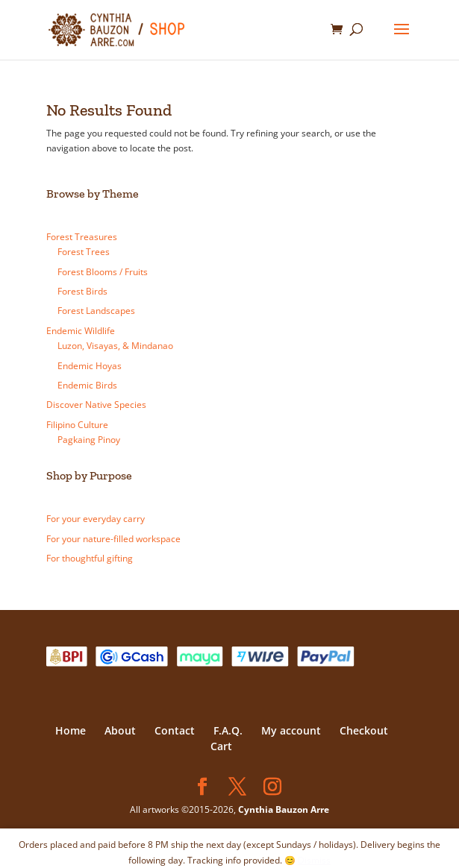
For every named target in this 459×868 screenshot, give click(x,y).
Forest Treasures (82, 237)
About (120, 730)
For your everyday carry (96, 519)
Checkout (364, 730)
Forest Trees (84, 252)
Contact (175, 730)
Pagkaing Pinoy (89, 440)
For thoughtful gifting (90, 558)
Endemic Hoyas (90, 366)
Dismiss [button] (314, 860)
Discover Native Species (96, 405)
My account (291, 730)
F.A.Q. (228, 730)
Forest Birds (82, 291)
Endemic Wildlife (81, 331)
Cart (221, 746)
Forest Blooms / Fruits (103, 272)
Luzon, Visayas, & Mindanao (115, 346)
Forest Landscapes (96, 311)
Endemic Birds (87, 385)
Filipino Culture (77, 425)
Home (71, 730)
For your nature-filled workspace (113, 539)
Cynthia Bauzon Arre (284, 809)
